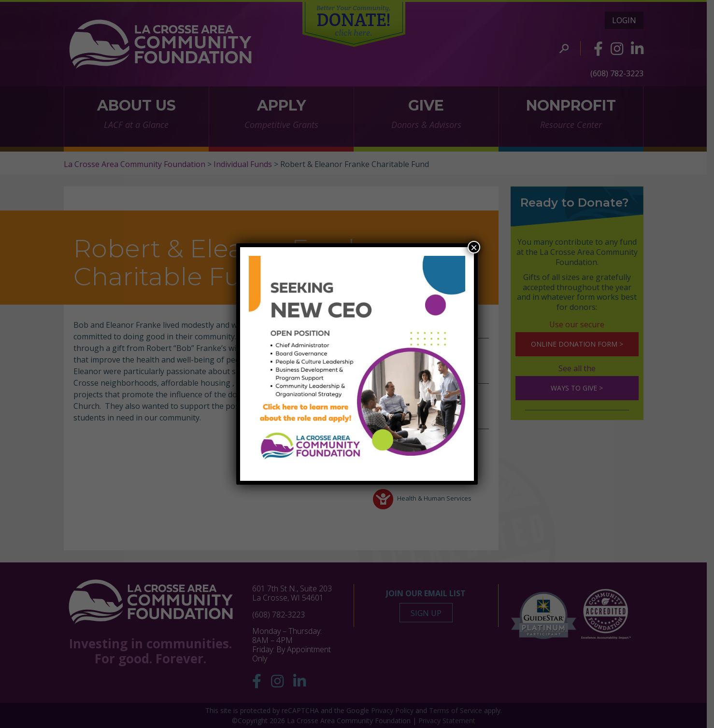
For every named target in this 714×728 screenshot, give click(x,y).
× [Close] (474, 247)
